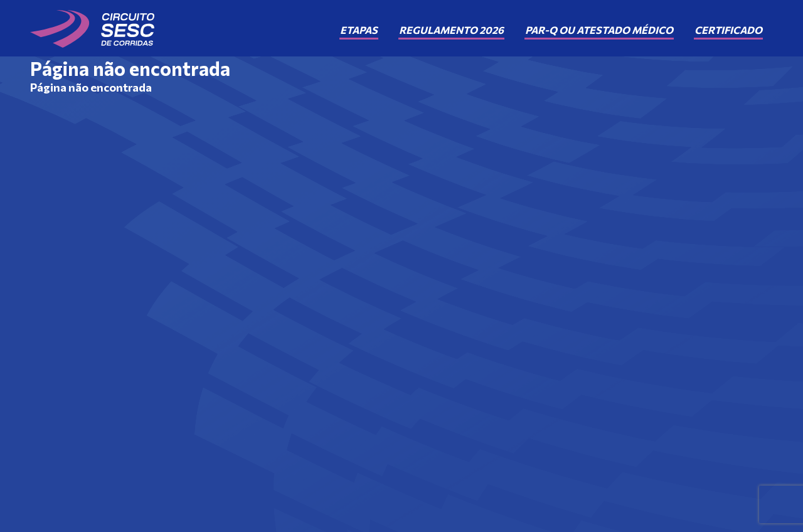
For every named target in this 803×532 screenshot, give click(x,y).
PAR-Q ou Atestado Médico (599, 30)
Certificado (728, 30)
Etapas (359, 30)
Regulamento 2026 (451, 30)
